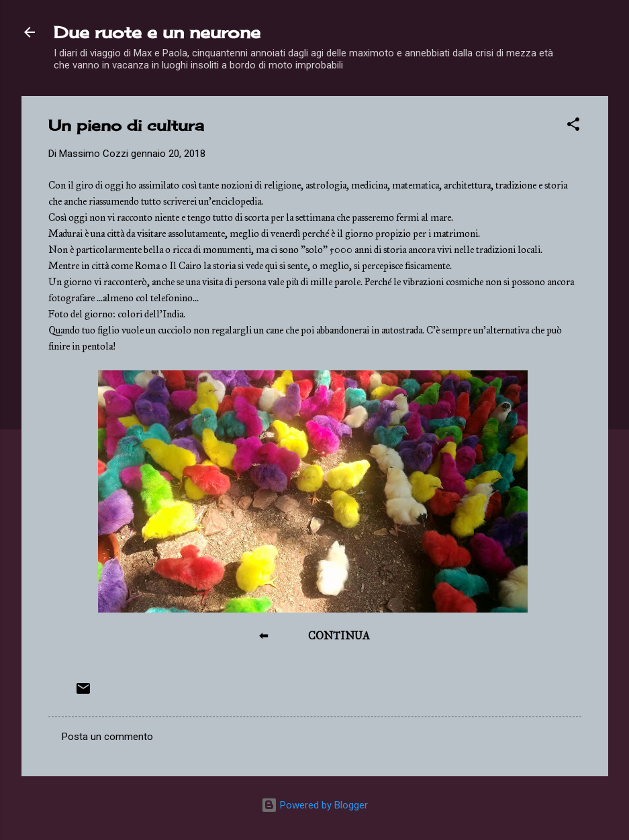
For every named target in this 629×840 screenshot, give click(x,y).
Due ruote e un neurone (157, 32)
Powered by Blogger (314, 805)
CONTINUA (339, 636)
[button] (573, 126)
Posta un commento (107, 737)
